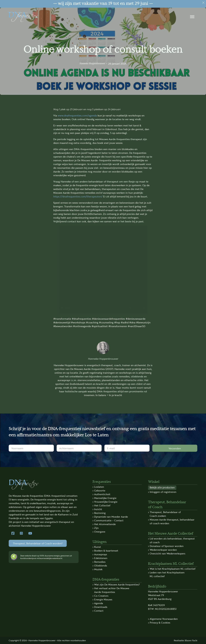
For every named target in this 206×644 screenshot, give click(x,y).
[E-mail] (127, 448)
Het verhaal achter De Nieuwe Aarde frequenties (112, 590)
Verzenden (175, 448)
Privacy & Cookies (160, 622)
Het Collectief (102, 505)
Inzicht (98, 509)
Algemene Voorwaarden (164, 619)
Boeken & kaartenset (106, 550)
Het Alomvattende (105, 524)
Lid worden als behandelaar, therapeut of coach (172, 540)
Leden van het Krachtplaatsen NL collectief (167, 574)
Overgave (100, 531)
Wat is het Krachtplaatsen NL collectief (173, 569)
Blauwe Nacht (191, 640)
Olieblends (101, 565)
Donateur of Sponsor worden (167, 546)
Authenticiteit (102, 494)
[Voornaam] (31, 448)
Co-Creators (101, 596)
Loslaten (99, 487)
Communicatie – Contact (109, 520)
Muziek (98, 569)
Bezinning (100, 513)
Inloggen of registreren (163, 492)
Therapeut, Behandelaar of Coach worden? (38, 543)
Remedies (100, 562)
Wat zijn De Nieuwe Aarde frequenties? (117, 584)
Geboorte (100, 490)
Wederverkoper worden (163, 550)
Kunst (98, 547)
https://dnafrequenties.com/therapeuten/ (78, 196)
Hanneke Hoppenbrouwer (92, 63)
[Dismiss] (203, 3)
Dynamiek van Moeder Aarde (111, 517)
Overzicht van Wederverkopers (167, 553)
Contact (99, 610)
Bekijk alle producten (162, 487)
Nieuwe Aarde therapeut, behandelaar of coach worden (172, 521)
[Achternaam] (79, 448)
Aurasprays (101, 554)
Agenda (99, 603)
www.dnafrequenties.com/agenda (77, 115)
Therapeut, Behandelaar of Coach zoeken (165, 514)
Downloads (101, 607)
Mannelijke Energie (105, 498)
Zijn (96, 528)
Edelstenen (101, 558)
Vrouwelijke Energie (106, 502)
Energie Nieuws (103, 599)
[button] (192, 17)
